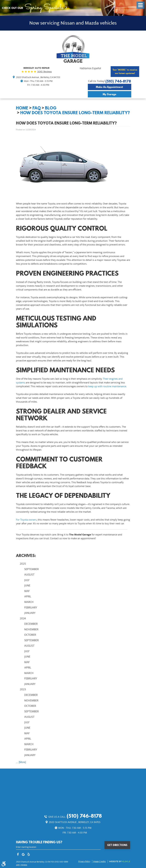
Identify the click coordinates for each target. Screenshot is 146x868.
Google (23, 855)
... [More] (21, 762)
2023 (23, 689)
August (29, 575)
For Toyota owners (26, 520)
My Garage (110, 94)
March (29, 602)
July (27, 580)
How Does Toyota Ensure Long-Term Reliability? (75, 113)
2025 (23, 564)
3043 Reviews (44, 72)
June (27, 585)
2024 (23, 618)
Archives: (26, 555)
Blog (51, 108)
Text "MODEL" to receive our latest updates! (125, 72)
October (30, 635)
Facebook (18, 855)
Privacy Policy (84, 862)
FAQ (37, 108)
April (28, 596)
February (31, 607)
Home (22, 108)
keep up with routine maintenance (107, 386)
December (31, 624)
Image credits (99, 862)
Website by (119, 862)
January (30, 613)
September (31, 569)
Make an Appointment (109, 87)
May (27, 591)
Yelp (29, 855)
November (31, 629)
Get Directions (117, 845)
